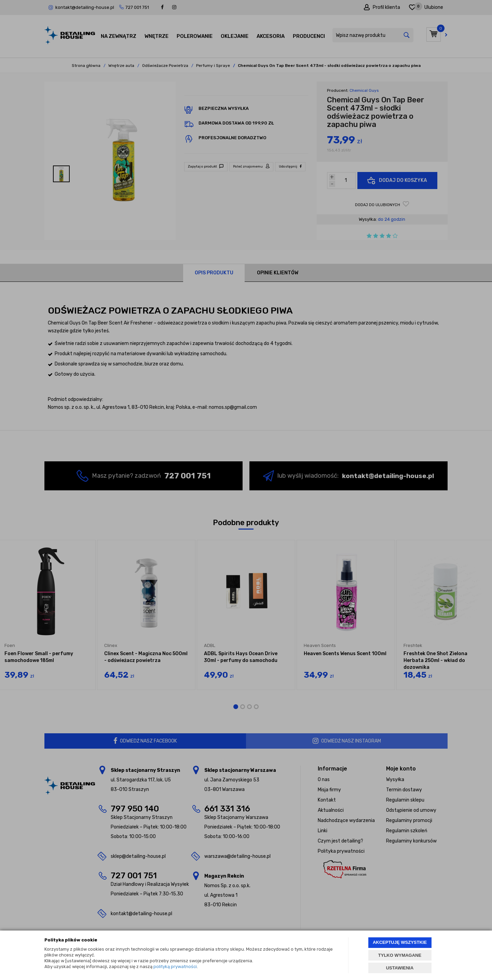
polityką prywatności (175, 967)
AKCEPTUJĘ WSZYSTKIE (400, 942)
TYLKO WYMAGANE (400, 955)
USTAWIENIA (400, 968)
